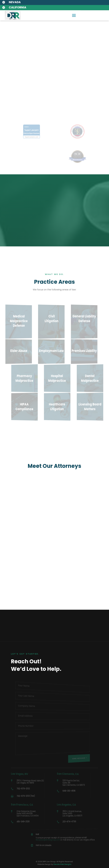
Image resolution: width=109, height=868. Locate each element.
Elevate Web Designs (62, 864)
